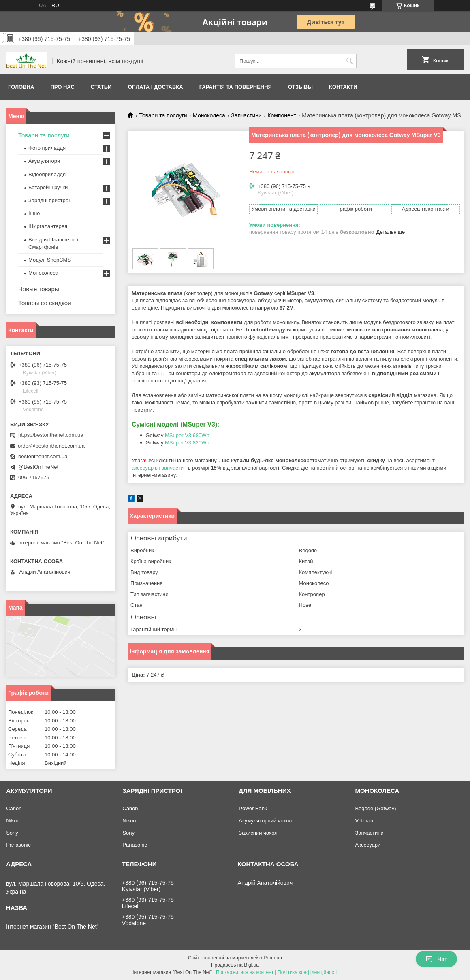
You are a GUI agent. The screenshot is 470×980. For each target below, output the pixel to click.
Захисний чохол (258, 833)
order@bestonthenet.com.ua (51, 446)
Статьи (101, 87)
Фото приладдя (47, 148)
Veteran (364, 821)
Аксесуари (368, 845)
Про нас (62, 87)
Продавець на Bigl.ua (235, 965)
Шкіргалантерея (48, 226)
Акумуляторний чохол (265, 821)
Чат (436, 959)
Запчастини (246, 115)
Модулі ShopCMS (50, 260)
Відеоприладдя (47, 174)
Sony (12, 833)
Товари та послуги (163, 115)
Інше (34, 213)
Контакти (343, 87)
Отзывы (300, 87)
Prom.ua (273, 958)
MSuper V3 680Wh (187, 435)
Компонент (282, 115)
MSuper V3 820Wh (187, 443)
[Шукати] (349, 61)
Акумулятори (44, 161)
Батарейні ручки (48, 187)
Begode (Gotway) (375, 808)
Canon (14, 808)
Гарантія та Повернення (236, 87)
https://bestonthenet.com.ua (51, 435)
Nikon (13, 821)
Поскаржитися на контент (245, 972)
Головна (21, 87)
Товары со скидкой (45, 303)
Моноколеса (209, 115)
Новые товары (39, 289)
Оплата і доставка (155, 87)
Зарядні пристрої (49, 200)
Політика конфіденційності (308, 972)
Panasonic (18, 845)
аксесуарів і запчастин (159, 468)
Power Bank (253, 808)
